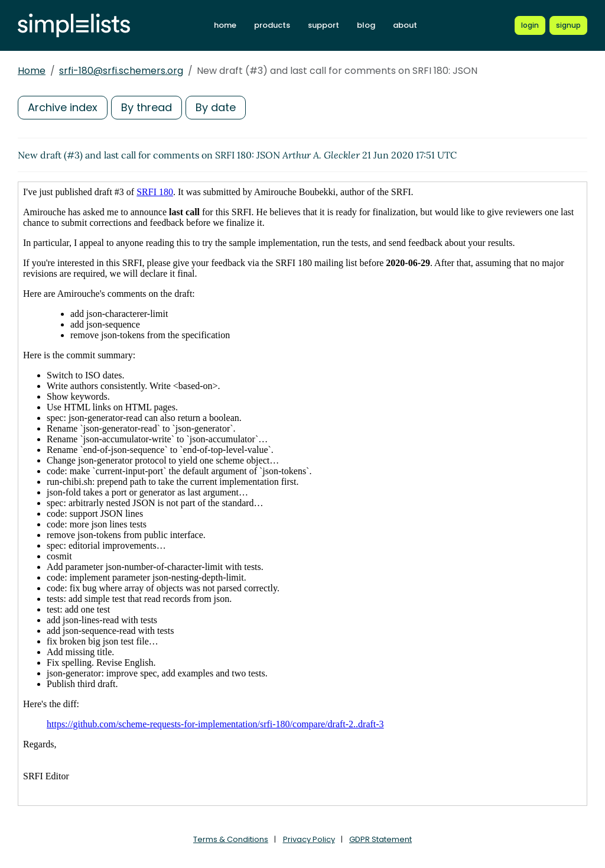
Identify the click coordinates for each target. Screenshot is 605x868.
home (225, 25)
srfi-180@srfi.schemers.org (121, 71)
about (405, 25)
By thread (147, 107)
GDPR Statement (380, 839)
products (272, 25)
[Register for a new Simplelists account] (568, 25)
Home (32, 71)
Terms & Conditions (231, 839)
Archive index (63, 107)
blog (366, 25)
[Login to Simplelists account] (530, 25)
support (323, 25)
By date (216, 107)
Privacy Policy (309, 839)
